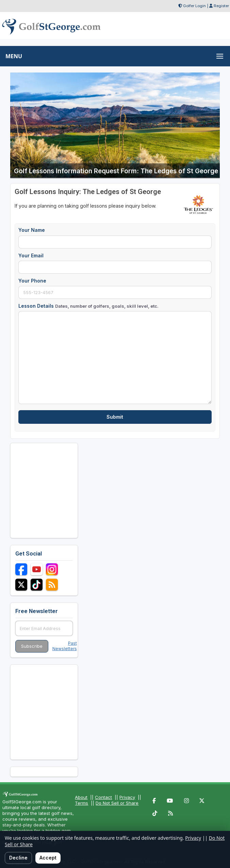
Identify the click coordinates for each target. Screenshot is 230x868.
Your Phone (32, 281)
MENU (14, 56)
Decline (18, 858)
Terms (81, 803)
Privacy (127, 797)
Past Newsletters (65, 646)
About (81, 797)
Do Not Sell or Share (117, 803)
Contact (103, 797)
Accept (48, 858)
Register (221, 6)
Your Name (32, 230)
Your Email (31, 255)
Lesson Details (88, 306)
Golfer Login (194, 6)
